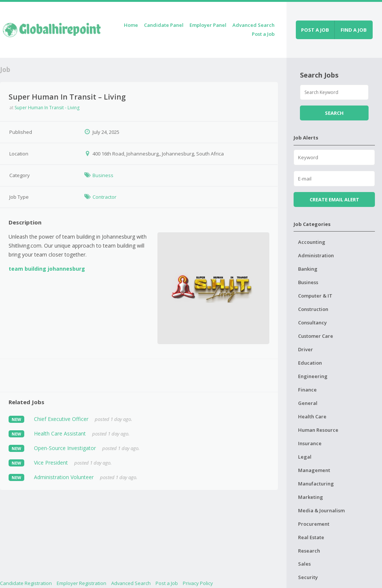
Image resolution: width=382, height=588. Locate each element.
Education (310, 363)
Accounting (312, 242)
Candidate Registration (26, 583)
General (308, 403)
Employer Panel (208, 25)
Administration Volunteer (64, 477)
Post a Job (263, 34)
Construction (313, 309)
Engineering (313, 376)
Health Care (312, 416)
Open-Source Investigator (65, 448)
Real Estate (311, 537)
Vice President (51, 463)
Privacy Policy (198, 583)
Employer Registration (82, 583)
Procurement (314, 524)
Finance (307, 390)
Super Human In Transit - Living (47, 108)
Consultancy (312, 323)
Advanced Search (253, 25)
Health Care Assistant (60, 433)
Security (308, 577)
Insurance (310, 443)
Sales (304, 564)
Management (314, 470)
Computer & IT (315, 296)
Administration (316, 255)
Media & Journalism (321, 510)
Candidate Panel (164, 25)
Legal (305, 457)
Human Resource (318, 430)
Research (309, 551)
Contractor (104, 197)
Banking (308, 269)
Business (103, 175)
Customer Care (316, 336)
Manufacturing (316, 484)
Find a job (354, 30)
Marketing (311, 497)
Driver (306, 349)
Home (131, 25)
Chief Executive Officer (61, 419)
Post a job (315, 30)
